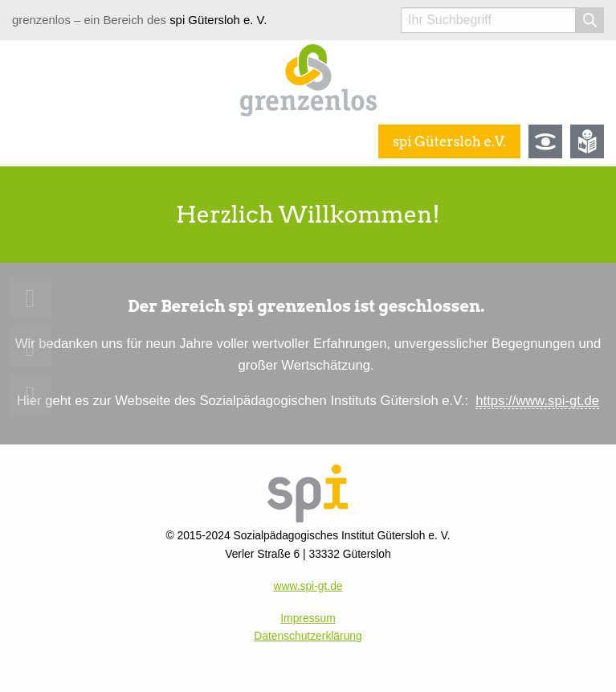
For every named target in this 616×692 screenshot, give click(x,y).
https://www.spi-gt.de (537, 401)
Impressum (308, 618)
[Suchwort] (488, 20)
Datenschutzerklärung (308, 636)
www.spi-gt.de (308, 586)
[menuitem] (30, 298)
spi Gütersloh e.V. (449, 141)
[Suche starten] (590, 20)
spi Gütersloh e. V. (218, 20)
